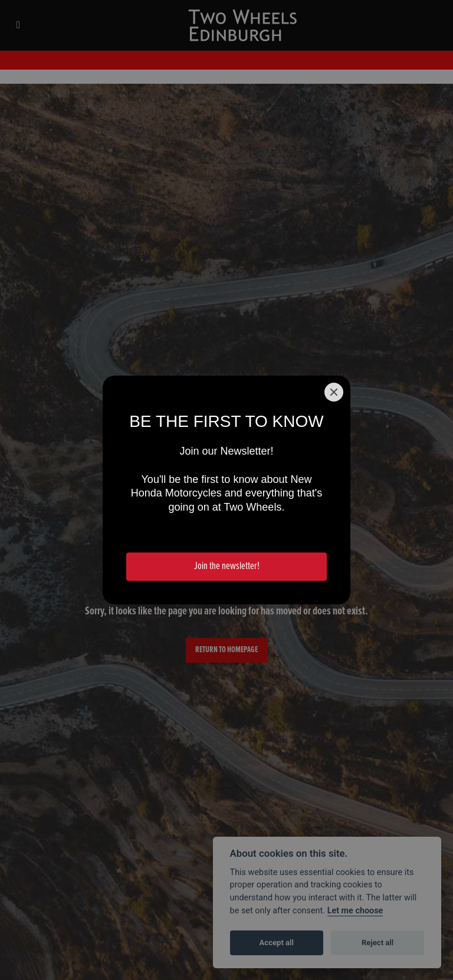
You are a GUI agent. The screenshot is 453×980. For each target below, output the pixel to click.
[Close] (334, 392)
